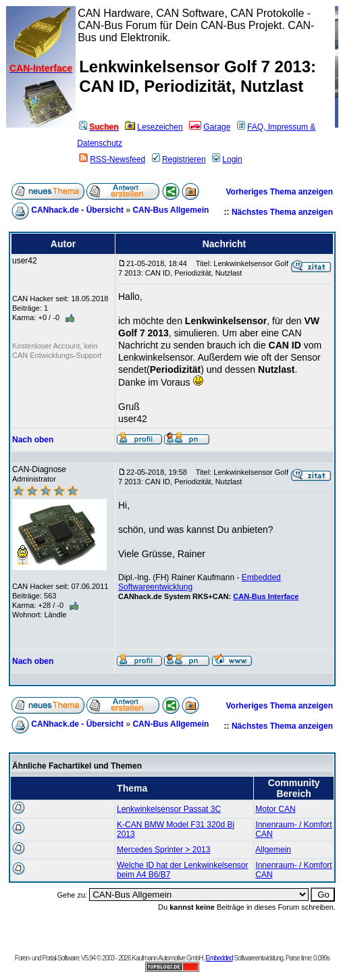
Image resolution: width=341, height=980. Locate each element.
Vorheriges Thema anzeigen (280, 192)
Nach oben (33, 440)
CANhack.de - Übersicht (77, 210)
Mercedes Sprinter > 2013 (163, 850)
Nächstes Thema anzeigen (282, 212)
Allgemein (273, 850)
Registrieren (179, 159)
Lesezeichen (154, 127)
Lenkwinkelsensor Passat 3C (169, 809)
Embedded (219, 958)
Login (227, 159)
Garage (210, 127)
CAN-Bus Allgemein (170, 210)
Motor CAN (275, 809)
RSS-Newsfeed (112, 159)
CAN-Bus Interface (266, 596)
